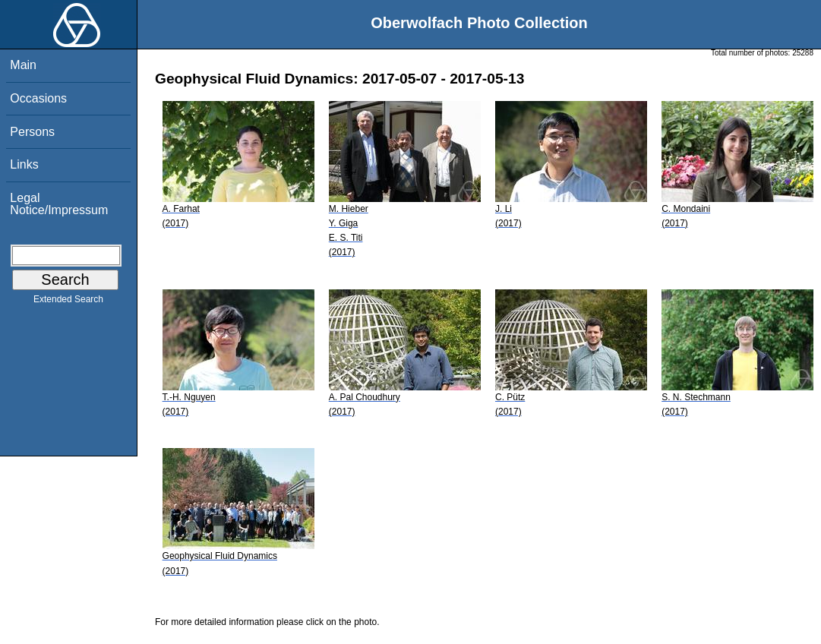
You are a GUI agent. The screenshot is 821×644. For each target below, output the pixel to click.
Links (24, 164)
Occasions (38, 98)
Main (23, 65)
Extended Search (68, 302)
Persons (32, 132)
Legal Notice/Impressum (59, 204)
